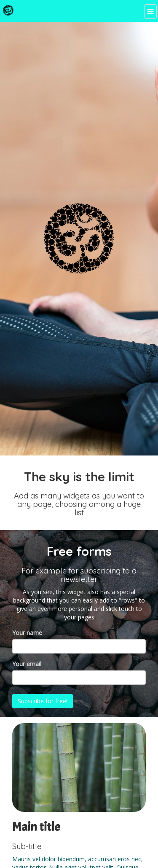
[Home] (8, 10)
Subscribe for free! (43, 701)
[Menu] (150, 12)
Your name (27, 633)
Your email (27, 664)
